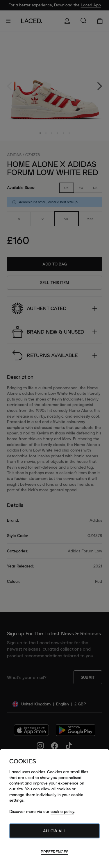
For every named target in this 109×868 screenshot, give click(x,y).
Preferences (54, 852)
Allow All (54, 831)
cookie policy (62, 811)
